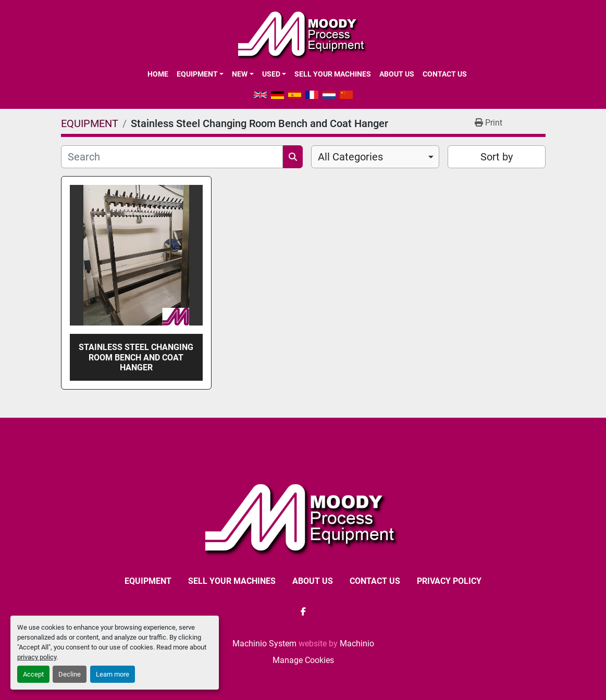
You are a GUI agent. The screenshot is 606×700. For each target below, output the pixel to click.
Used (271, 74)
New (240, 74)
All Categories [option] (350, 157)
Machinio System (264, 643)
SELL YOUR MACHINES (333, 74)
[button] (200, 74)
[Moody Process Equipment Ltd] (303, 517)
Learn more (113, 674)
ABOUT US (397, 74)
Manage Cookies (303, 660)
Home (158, 74)
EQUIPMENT (197, 74)
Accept (33, 674)
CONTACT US (445, 74)
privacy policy (37, 657)
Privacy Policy (449, 581)
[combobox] (375, 157)
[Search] (172, 157)
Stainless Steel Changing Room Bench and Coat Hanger (136, 357)
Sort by (497, 157)
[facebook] (303, 611)
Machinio (357, 643)
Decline (70, 674)
